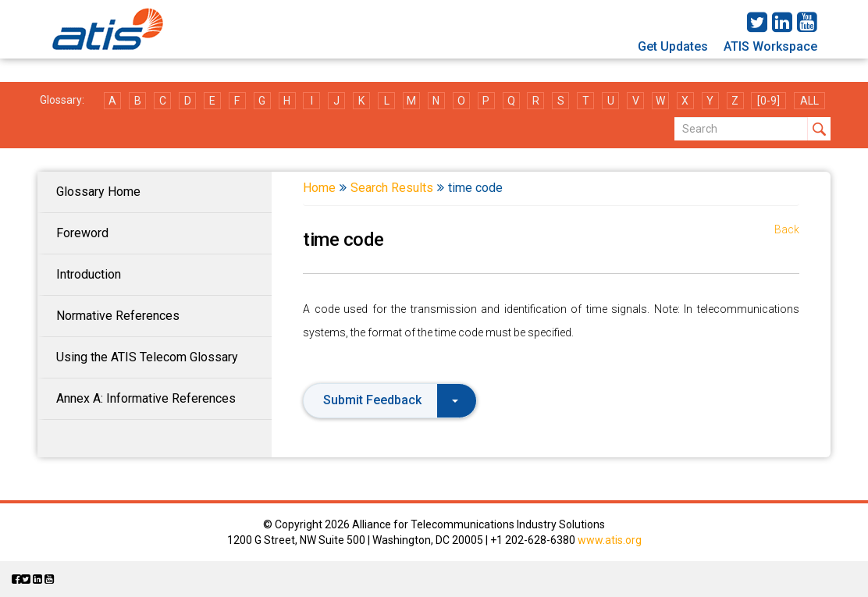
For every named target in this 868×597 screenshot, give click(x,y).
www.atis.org (610, 540)
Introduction (89, 274)
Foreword (82, 233)
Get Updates (673, 46)
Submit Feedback (391, 400)
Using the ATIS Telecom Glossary (147, 357)
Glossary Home (98, 192)
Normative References (118, 316)
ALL (809, 101)
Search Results (392, 188)
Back (787, 229)
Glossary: (62, 100)
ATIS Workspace (770, 46)
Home (319, 188)
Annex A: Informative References (146, 398)
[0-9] (768, 101)
